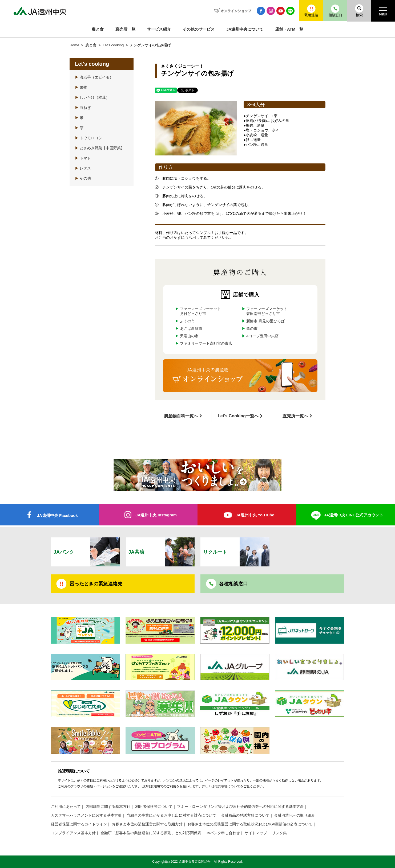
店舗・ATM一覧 (289, 29)
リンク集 (279, 833)
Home (74, 45)
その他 (83, 178)
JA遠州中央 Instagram (156, 515)
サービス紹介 (159, 29)
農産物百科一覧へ (181, 416)
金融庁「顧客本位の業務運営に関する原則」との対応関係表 (151, 833)
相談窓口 (335, 11)
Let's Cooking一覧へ (238, 416)
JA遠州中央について (245, 29)
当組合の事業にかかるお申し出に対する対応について (171, 815)
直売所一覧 (125, 29)
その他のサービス (199, 29)
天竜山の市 (189, 336)
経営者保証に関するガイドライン (79, 824)
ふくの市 (187, 321)
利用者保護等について (154, 807)
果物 (81, 87)
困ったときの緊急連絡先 (96, 584)
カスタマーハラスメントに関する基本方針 (86, 815)
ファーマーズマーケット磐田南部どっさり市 (267, 311)
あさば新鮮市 (191, 329)
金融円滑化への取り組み (295, 815)
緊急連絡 (311, 11)
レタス (83, 168)
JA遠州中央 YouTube (255, 515)
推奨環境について (227, 786)
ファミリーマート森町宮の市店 (206, 344)
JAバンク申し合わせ (223, 833)
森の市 (252, 329)
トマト (83, 158)
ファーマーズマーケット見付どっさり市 (200, 311)
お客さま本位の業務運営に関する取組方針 (147, 824)
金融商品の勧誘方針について (245, 815)
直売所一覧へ (295, 416)
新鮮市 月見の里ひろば (265, 321)
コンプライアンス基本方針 (73, 833)
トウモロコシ (88, 138)
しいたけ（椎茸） (92, 98)
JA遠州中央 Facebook (57, 515)
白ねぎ (83, 108)
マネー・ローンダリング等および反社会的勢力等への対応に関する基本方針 (240, 807)
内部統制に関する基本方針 (108, 807)
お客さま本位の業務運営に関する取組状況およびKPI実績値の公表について (250, 824)
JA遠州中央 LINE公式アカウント (354, 515)
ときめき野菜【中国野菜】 (100, 148)
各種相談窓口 (233, 584)
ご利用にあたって (66, 807)
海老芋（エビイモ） (94, 77)
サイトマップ (256, 833)
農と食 (98, 29)
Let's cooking (114, 45)
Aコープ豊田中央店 (262, 336)
